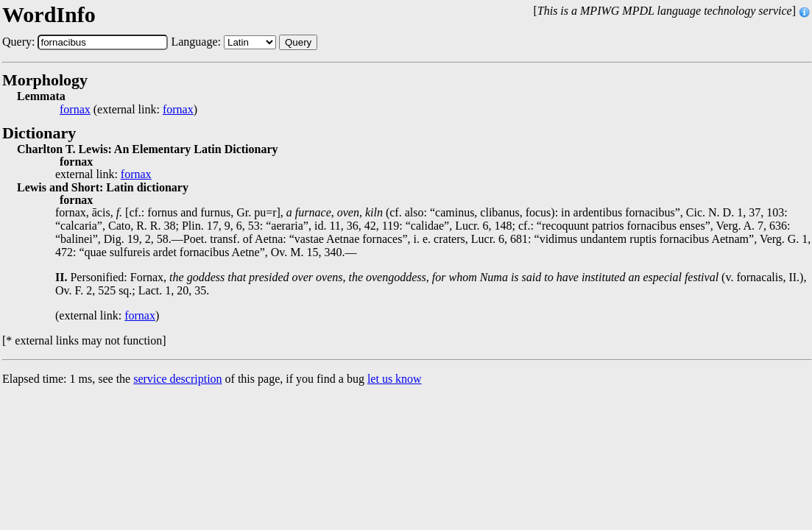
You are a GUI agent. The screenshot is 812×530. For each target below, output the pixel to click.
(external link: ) (128, 110)
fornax (75, 110)
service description (177, 379)
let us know (395, 379)
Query (298, 42)
